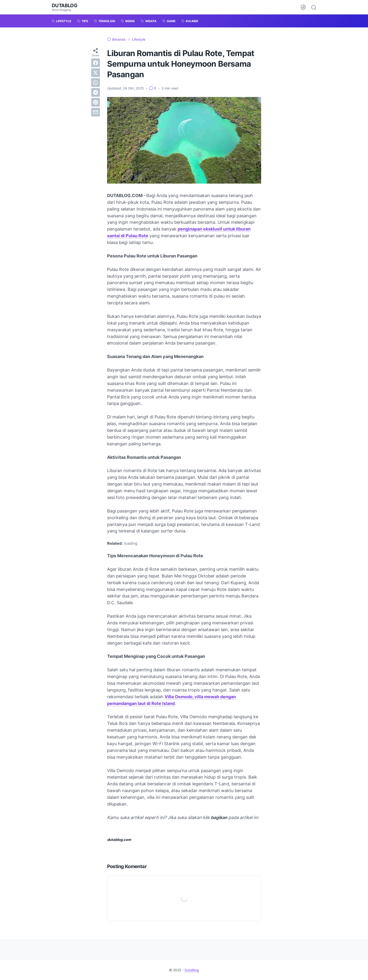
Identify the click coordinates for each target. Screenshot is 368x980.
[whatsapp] (96, 83)
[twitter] (96, 73)
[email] (96, 112)
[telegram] (96, 92)
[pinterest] (96, 102)
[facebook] (96, 63)
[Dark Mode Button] (303, 7)
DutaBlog (65, 6)
